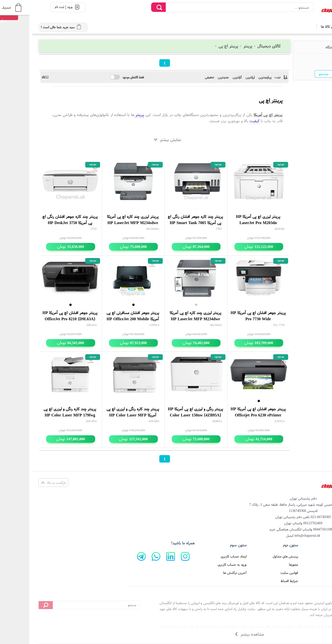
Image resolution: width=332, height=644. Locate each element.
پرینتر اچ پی (195, 46)
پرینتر (215, 46)
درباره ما (313, 564)
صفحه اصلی (310, 556)
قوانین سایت (258, 573)
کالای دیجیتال (235, 46)
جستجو (292, 74)
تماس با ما (311, 573)
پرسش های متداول (254, 556)
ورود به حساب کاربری (200, 564)
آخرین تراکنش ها (203, 573)
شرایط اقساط (258, 581)
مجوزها (262, 564)
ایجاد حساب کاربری (202, 556)
